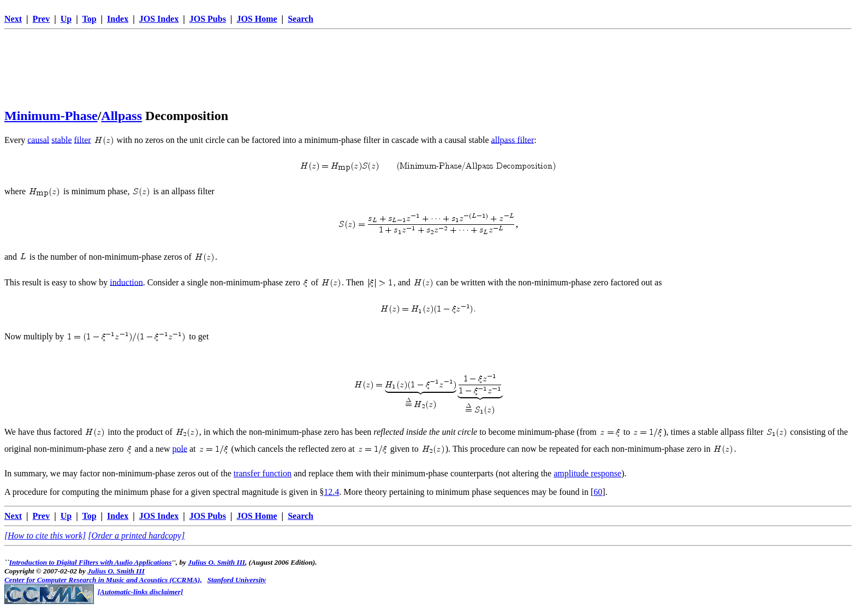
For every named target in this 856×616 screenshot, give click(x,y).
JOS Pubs (208, 19)
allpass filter (513, 139)
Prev (41, 19)
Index (118, 19)
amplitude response (587, 473)
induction (126, 282)
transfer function (263, 473)
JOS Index (159, 19)
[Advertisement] (428, 58)
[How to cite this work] (45, 536)
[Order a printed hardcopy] (136, 536)
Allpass (121, 116)
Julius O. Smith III (216, 562)
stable (61, 139)
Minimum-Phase (51, 116)
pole (180, 448)
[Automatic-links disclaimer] (141, 592)
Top (89, 19)
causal (38, 139)
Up (66, 19)
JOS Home (257, 19)
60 (598, 492)
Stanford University (237, 580)
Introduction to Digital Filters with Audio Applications (91, 562)
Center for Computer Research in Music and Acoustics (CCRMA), (103, 580)
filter (83, 139)
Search (301, 19)
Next (13, 19)
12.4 (331, 492)
